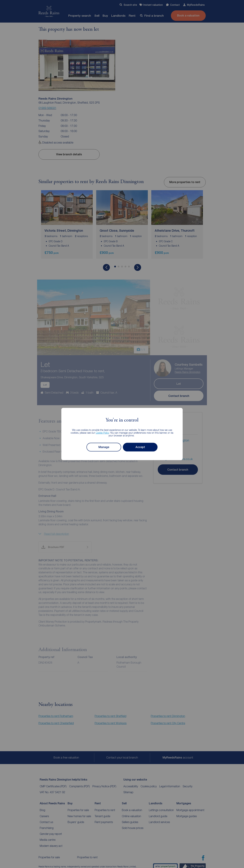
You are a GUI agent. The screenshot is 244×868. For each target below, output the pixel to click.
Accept (140, 447)
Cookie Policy (102, 433)
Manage (104, 447)
